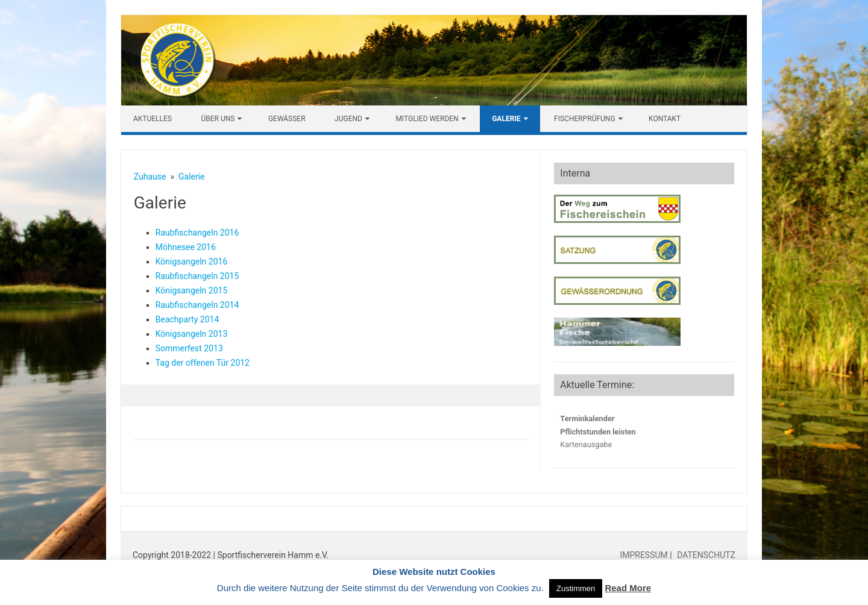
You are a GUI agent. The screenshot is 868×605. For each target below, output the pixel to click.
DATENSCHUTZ (705, 555)
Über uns (218, 119)
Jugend (348, 119)
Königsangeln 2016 (192, 262)
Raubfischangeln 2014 (197, 305)
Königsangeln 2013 (192, 334)
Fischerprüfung (585, 119)
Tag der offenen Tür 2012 (203, 363)
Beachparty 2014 (187, 319)
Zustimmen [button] (576, 588)
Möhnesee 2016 (186, 247)
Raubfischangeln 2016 (197, 233)
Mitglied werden (427, 119)
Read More (628, 588)
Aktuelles (153, 119)
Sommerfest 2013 (189, 348)
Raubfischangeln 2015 (197, 276)
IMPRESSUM (645, 555)
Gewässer (287, 119)
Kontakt (665, 119)
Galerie (506, 119)
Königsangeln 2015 (192, 290)
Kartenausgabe (586, 444)
